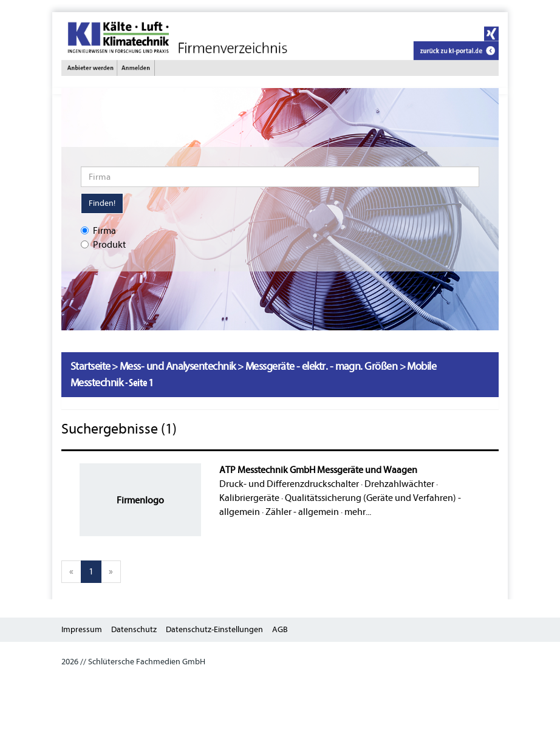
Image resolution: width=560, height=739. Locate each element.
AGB (280, 629)
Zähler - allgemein (302, 512)
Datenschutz (134, 629)
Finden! (102, 203)
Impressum (82, 629)
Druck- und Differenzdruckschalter (289, 484)
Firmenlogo (140, 500)
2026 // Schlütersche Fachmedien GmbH (133, 662)
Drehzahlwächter (399, 484)
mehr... (358, 512)
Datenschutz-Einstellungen (214, 629)
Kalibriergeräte (249, 498)
